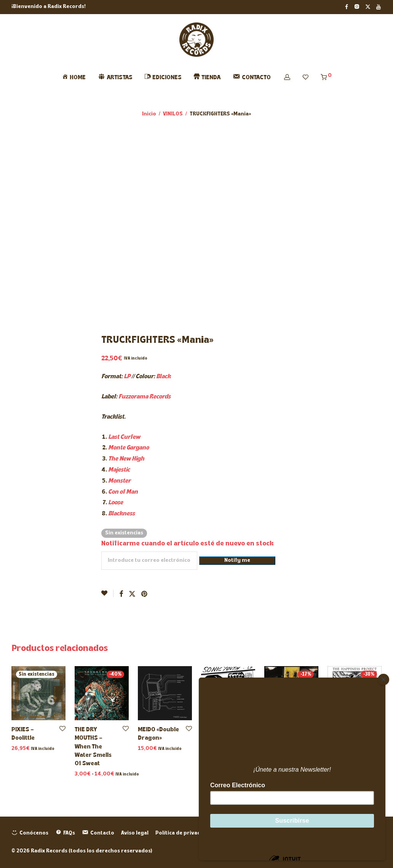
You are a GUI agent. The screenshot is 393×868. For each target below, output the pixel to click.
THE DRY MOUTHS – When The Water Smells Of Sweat (93, 747)
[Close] (383, 679)
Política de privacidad (183, 833)
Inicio (149, 114)
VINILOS (173, 114)
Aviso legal (135, 833)
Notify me (237, 560)
